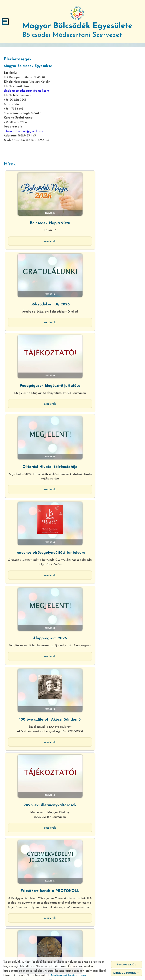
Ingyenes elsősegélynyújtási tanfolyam (38, 335)
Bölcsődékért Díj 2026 (107, 203)
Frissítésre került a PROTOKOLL (38, 475)
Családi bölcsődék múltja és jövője (38, 788)
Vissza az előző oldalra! (28, 932)
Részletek (38, 221)
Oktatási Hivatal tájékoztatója (107, 265)
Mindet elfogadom (126, 973)
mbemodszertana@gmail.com (23, 130)
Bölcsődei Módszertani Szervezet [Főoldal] (78, 29)
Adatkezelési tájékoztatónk (68, 975)
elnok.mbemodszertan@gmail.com (26, 89)
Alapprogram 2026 (107, 333)
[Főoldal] (78, 13)
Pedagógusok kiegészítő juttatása (38, 265)
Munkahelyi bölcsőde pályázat (38, 556)
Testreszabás (126, 964)
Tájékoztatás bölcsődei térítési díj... (107, 708)
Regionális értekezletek (38, 708)
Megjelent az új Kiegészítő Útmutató (107, 629)
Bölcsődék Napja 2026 (38, 203)
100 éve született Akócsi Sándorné (38, 404)
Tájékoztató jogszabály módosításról (107, 558)
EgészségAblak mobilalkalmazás (38, 627)
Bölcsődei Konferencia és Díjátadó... (107, 790)
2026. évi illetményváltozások (107, 404)
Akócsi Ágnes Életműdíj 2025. (107, 475)
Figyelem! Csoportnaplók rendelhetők (38, 871)
